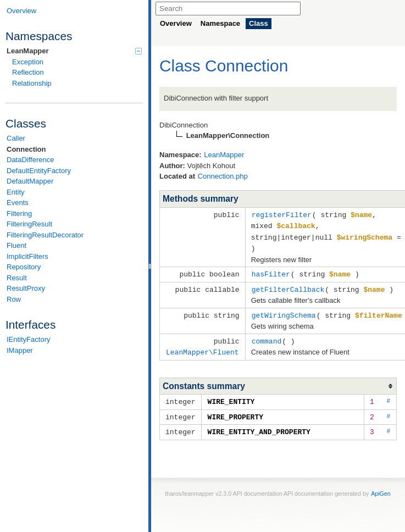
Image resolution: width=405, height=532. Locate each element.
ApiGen (381, 487)
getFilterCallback (288, 286)
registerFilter (282, 214)
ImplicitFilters (27, 256)
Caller (16, 138)
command (267, 337)
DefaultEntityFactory (39, 171)
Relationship (32, 83)
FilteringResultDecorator (45, 235)
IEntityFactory (28, 339)
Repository (24, 267)
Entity (16, 192)
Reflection (28, 72)
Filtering (19, 214)
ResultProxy (26, 288)
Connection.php (223, 176)
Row (14, 299)
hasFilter (271, 271)
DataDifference (30, 160)
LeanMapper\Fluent (203, 347)
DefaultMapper (30, 181)
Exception (28, 62)
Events (18, 203)
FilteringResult (29, 224)
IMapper (20, 350)
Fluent (16, 245)
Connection (26, 149)
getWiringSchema (284, 312)
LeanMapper (74, 51)
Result (17, 278)
